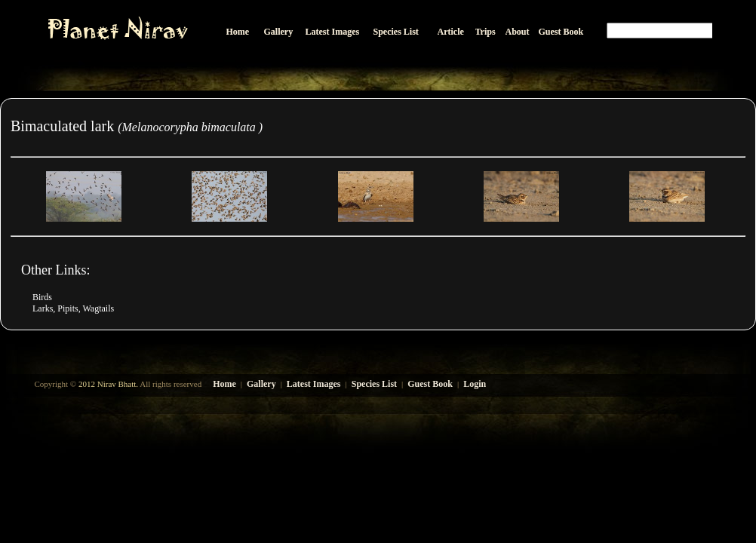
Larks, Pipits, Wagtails (73, 308)
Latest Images (314, 384)
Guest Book (430, 384)
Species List (374, 384)
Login (475, 384)
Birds (42, 297)
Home (224, 384)
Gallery (261, 384)
